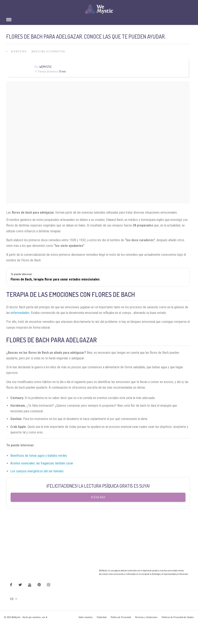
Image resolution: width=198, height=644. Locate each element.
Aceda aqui (98, 497)
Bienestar (19, 51)
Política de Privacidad (121, 617)
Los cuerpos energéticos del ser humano (37, 471)
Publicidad (102, 617)
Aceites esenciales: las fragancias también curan (42, 463)
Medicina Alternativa (48, 51)
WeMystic (45, 67)
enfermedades (20, 313)
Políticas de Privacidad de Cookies (178, 617)
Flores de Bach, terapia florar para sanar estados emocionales (55, 279)
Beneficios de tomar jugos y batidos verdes (39, 456)
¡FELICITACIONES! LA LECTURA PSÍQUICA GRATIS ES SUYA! (98, 486)
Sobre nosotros (86, 617)
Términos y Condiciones (146, 617)
